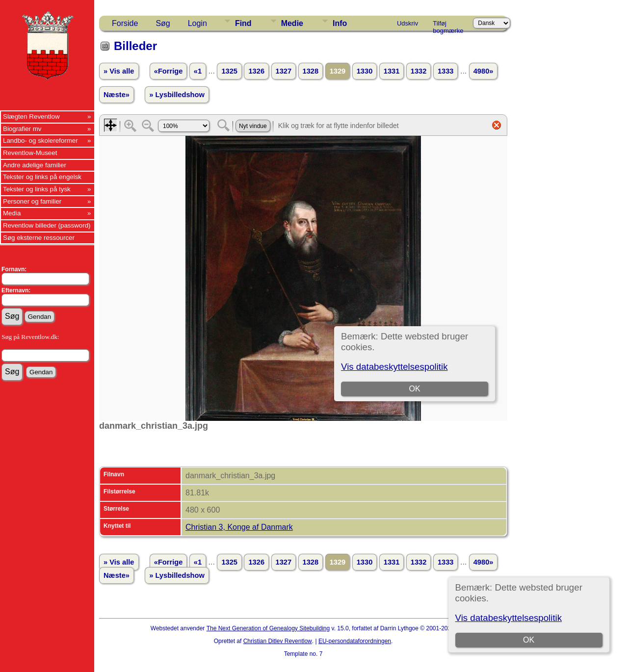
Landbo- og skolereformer (40, 141)
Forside (125, 23)
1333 (446, 71)
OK (529, 640)
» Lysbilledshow (177, 95)
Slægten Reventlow (31, 116)
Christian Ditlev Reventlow (278, 641)
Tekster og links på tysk (37, 189)
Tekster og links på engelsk (42, 177)
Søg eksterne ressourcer (39, 238)
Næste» (117, 95)
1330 (365, 71)
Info (340, 23)
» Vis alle (119, 71)
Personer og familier (32, 201)
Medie (292, 23)
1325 (229, 71)
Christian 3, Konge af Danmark (239, 527)
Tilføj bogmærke (448, 25)
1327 (284, 71)
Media (12, 213)
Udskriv (407, 23)
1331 (392, 71)
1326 (256, 71)
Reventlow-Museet (30, 153)
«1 (198, 71)
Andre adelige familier (35, 165)
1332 (419, 71)
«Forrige (169, 71)
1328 (311, 71)
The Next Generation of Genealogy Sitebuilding (268, 628)
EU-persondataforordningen (355, 641)
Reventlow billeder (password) (47, 225)
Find (243, 23)
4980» (484, 71)
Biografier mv (22, 129)
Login (197, 23)
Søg (163, 23)
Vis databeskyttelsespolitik (509, 618)
